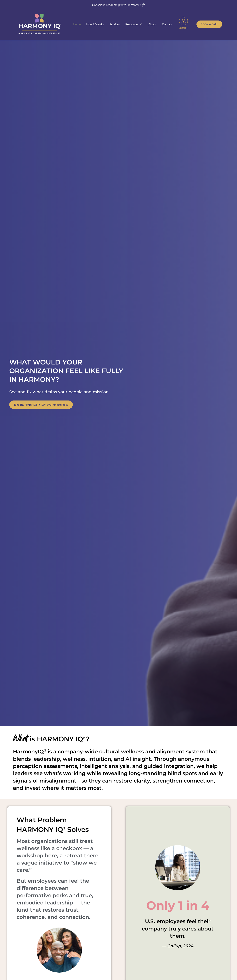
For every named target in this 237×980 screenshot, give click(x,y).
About (152, 24)
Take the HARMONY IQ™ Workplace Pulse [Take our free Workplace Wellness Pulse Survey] (41, 405)
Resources (133, 24)
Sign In (183, 28)
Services (115, 24)
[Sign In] (183, 21)
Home (77, 24)
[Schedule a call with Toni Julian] (209, 24)
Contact (167, 24)
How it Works (95, 24)
